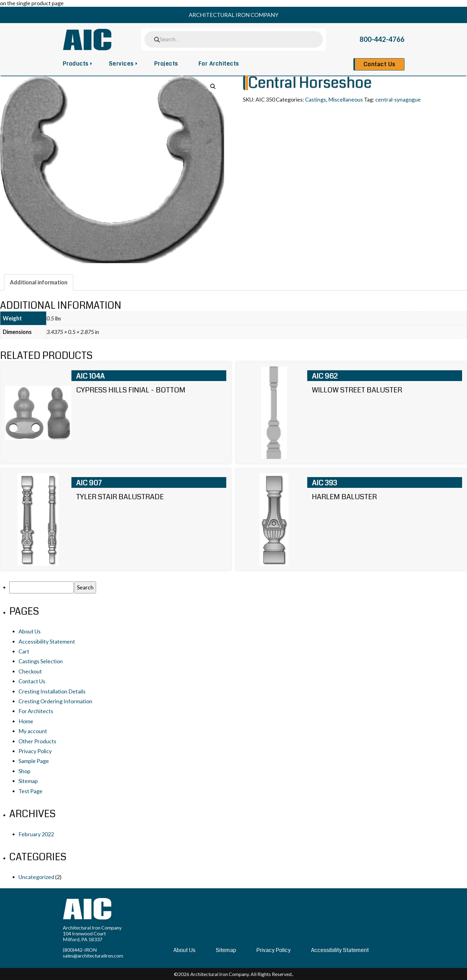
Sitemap (28, 781)
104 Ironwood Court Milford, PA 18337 (84, 936)
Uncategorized (36, 877)
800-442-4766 (382, 39)
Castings (316, 99)
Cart (24, 651)
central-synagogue (398, 99)
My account (33, 731)
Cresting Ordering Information (55, 701)
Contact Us (380, 64)
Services (121, 64)
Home (26, 721)
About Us (30, 631)
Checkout (30, 671)
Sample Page (34, 761)
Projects (166, 64)
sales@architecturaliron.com (93, 956)
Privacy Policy (35, 751)
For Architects (219, 64)
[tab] (39, 282)
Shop (24, 771)
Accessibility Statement (47, 641)
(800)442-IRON (80, 950)
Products (76, 64)
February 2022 (36, 834)
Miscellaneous (346, 99)
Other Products (37, 741)
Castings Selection (41, 661)
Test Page (30, 791)
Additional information (39, 282)
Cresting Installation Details (52, 691)
